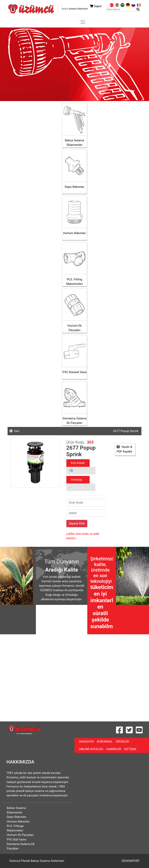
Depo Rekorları (17, 817)
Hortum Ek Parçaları (20, 835)
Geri (15, 431)
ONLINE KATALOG (92, 749)
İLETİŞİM (131, 749)
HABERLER (114, 749)
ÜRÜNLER (123, 741)
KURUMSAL (106, 741)
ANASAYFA (87, 741)
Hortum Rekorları (18, 822)
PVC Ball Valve (16, 840)
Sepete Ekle (77, 523)
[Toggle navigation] (83, 22)
